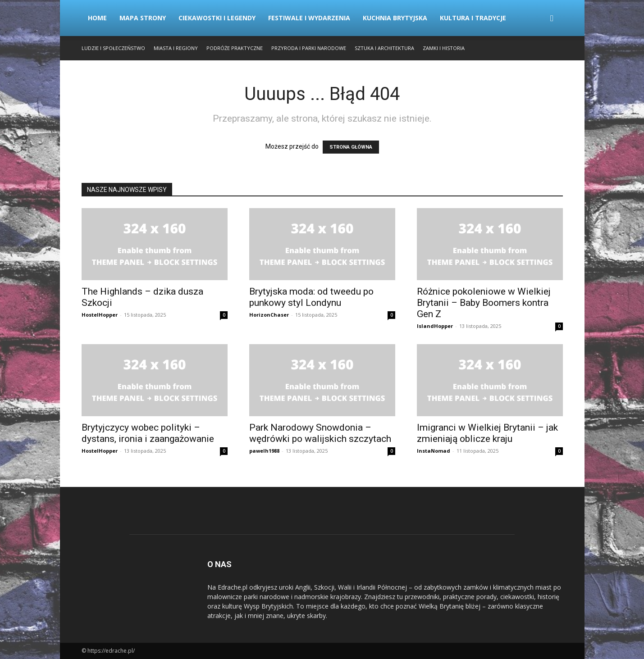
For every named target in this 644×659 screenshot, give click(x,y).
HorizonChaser (269, 315)
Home (97, 18)
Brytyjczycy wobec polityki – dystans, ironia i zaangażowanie (148, 433)
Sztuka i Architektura (384, 48)
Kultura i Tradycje (473, 18)
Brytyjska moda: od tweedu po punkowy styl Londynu (311, 297)
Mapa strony (143, 18)
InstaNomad (434, 451)
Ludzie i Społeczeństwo (113, 48)
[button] (552, 19)
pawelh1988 (264, 451)
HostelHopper (100, 315)
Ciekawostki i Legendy (217, 18)
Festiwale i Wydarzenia (309, 18)
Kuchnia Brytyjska (395, 18)
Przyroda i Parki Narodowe (309, 48)
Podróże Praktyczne (235, 48)
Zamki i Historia (444, 48)
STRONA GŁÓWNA (351, 147)
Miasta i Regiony (176, 48)
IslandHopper (435, 326)
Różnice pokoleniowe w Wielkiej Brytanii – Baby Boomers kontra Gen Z (484, 303)
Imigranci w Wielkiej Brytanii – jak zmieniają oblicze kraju (487, 433)
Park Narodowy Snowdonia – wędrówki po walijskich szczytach (320, 433)
